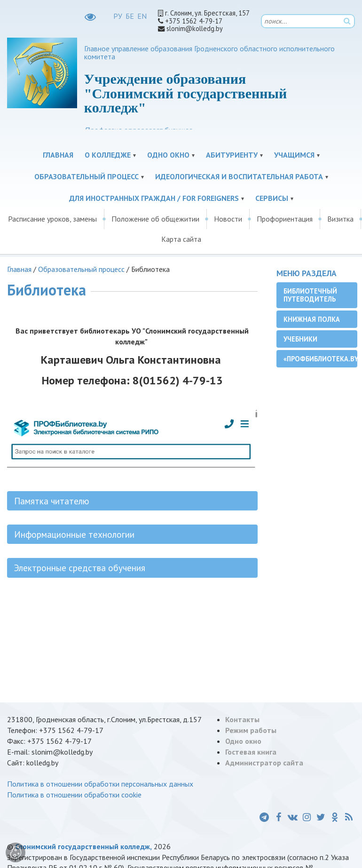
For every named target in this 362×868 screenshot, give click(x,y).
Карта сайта (181, 239)
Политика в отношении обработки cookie (74, 795)
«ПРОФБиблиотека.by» (321, 359)
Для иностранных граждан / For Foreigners (154, 198)
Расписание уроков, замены (52, 219)
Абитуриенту (232, 155)
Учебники (300, 339)
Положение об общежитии (155, 219)
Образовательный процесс (87, 176)
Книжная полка (312, 319)
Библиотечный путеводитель (310, 295)
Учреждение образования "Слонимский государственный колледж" (185, 93)
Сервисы (272, 198)
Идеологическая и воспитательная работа (239, 176)
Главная (58, 155)
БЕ (130, 16)
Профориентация (285, 219)
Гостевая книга (251, 752)
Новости (228, 219)
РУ (118, 16)
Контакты (242, 719)
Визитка (340, 219)
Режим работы (251, 730)
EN (142, 16)
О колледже (108, 155)
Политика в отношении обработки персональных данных (100, 784)
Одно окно (168, 155)
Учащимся (294, 155)
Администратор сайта (264, 763)
